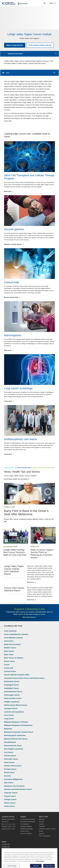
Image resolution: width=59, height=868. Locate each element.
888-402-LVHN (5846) (8, 819)
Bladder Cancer (10, 648)
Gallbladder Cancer (11, 688)
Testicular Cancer (11, 793)
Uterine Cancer (10, 803)
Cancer (7, 665)
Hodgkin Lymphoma (12, 702)
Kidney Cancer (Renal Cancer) (16, 705)
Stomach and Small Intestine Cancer (18, 789)
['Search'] (45, 3)
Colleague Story (10, 547)
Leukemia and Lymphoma (14, 712)
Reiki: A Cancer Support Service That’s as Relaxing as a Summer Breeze (42, 554)
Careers (41, 824)
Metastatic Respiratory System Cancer (19, 732)
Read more (31, 582)
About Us (42, 819)
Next (54, 536)
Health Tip (35, 547)
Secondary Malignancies (13, 779)
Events (41, 831)
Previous (5, 536)
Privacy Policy (25, 831)
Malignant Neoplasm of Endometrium (18, 725)
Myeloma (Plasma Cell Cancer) (16, 739)
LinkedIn (5, 849)
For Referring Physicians (28, 819)
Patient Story (10, 507)
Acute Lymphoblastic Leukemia (16, 634)
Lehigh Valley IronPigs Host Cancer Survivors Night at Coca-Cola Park (15, 552)
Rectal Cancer (9, 772)
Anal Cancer (9, 641)
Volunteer (42, 826)
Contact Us (5, 822)
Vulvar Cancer (9, 806)
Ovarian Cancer (10, 756)
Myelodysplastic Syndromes (15, 735)
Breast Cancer (10, 661)
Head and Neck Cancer (13, 698)
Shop (41, 834)
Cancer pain (9, 668)
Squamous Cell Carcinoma (14, 786)
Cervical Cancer (10, 671)
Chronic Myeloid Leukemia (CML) (17, 675)
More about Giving (29, 617)
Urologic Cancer (10, 799)
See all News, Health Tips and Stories (16, 479)
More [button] (56, 53)
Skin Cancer (9, 783)
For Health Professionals (28, 822)
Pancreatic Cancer (11, 759)
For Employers (25, 824)
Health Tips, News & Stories (47, 829)
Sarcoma (7, 776)
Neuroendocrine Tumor (13, 746)
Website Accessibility (27, 829)
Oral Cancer (9, 752)
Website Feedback (26, 826)
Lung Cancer (9, 719)
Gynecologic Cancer (12, 695)
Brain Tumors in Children (14, 658)
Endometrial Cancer (12, 681)
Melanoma (8, 729)
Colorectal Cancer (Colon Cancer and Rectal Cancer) (24, 678)
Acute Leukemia (10, 631)
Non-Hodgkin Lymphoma (14, 749)
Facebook (6, 844)
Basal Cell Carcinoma (12, 644)
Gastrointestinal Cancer (13, 692)
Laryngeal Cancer (11, 708)
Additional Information (15, 54)
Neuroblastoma (10, 742)
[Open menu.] (29, 73)
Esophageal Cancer (12, 685)
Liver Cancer (9, 715)
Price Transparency (45, 836)
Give (41, 822)
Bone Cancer (9, 651)
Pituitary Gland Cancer (13, 766)
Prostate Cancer (10, 769)
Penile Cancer (9, 762)
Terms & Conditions (26, 834)
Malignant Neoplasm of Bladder (16, 722)
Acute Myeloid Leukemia (13, 638)
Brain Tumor (9, 655)
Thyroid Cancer (10, 796)
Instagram (6, 847)
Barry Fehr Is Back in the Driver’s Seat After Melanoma (26, 512)
